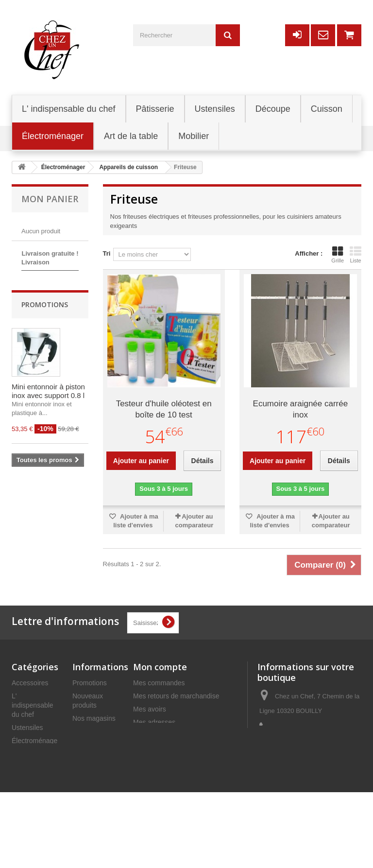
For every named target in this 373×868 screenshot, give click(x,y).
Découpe (25, 767)
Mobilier (24, 780)
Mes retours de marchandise (176, 696)
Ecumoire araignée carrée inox (301, 409)
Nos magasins (94, 718)
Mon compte (160, 667)
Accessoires (30, 683)
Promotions (45, 360)
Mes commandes (159, 683)
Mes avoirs (150, 709)
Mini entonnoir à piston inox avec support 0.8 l (48, 447)
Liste (356, 255)
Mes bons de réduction (168, 748)
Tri (107, 253)
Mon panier (50, 199)
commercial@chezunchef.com (305, 776)
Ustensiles (27, 728)
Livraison (86, 754)
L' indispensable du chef (33, 705)
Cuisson (24, 806)
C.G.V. (82, 789)
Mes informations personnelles (179, 735)
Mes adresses (154, 722)
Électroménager (36, 741)
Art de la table (33, 793)
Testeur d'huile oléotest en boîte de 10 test (164, 409)
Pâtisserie (26, 754)
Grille (338, 255)
